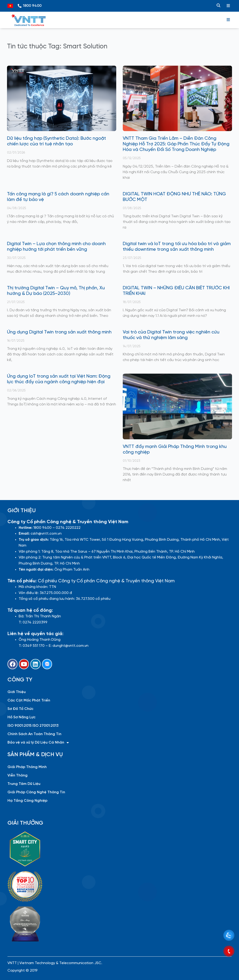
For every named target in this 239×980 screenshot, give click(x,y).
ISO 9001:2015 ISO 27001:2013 (33, 726)
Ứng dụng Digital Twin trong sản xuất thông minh (59, 332)
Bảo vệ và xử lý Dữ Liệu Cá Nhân (38, 743)
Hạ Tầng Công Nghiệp (27, 801)
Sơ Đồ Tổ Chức (20, 709)
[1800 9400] (20, 6)
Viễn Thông (18, 775)
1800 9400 (32, 6)
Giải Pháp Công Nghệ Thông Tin (36, 792)
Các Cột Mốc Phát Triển (29, 700)
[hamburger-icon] (228, 6)
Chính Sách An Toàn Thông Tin (34, 734)
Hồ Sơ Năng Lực (21, 717)
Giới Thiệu (17, 692)
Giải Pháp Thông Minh (27, 767)
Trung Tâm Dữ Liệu (24, 784)
